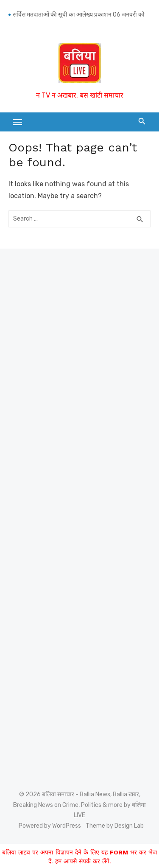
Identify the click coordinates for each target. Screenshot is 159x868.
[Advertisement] (79, 341)
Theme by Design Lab (115, 826)
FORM (119, 852)
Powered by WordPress (50, 826)
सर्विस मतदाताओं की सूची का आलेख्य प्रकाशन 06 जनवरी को (79, 15)
